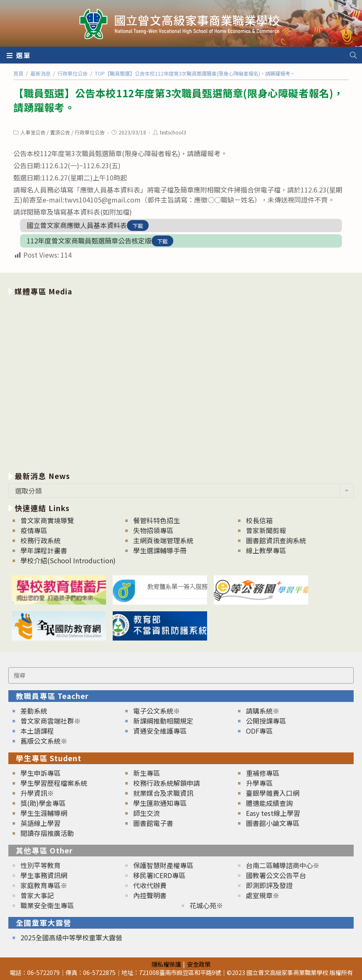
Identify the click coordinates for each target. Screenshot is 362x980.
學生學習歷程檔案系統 (54, 783)
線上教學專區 (266, 550)
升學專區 (259, 783)
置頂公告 (60, 132)
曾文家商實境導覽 (47, 520)
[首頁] (18, 73)
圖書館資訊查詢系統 (276, 540)
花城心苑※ (206, 905)
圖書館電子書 (153, 823)
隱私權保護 (166, 964)
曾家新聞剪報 (266, 530)
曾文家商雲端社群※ (51, 721)
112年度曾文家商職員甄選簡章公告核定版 (89, 241)
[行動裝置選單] (19, 55)
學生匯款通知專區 (160, 803)
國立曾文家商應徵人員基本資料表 (77, 225)
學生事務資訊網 (44, 875)
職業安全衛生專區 (47, 905)
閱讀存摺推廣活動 (47, 833)
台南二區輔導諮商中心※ (283, 865)
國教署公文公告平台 (276, 875)
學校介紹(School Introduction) (68, 560)
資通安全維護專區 (160, 731)
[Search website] (353, 55)
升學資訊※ (37, 793)
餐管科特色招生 (157, 520)
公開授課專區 (266, 721)
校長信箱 (259, 520)
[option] (181, 382)
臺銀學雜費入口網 (273, 793)
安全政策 (199, 964)
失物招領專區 (153, 530)
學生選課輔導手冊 (160, 550)
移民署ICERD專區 (159, 875)
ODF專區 (259, 731)
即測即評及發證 (269, 885)
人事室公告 (33, 132)
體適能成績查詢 (269, 803)
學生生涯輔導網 (44, 813)
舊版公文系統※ (44, 741)
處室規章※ (263, 895)
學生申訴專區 (41, 773)
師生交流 (147, 813)
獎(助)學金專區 (43, 803)
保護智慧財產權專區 (163, 865)
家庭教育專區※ (44, 885)
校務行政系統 (41, 540)
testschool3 (173, 132)
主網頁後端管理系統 (163, 540)
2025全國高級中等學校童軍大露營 (71, 937)
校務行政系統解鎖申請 (167, 783)
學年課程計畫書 (44, 550)
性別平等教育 (41, 865)
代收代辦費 (150, 885)
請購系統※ (263, 711)
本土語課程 (37, 731)
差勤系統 (34, 711)
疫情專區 (34, 530)
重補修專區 (263, 773)
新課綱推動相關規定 (163, 721)
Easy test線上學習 (273, 813)
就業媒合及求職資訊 (163, 793)
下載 (138, 226)
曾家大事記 (37, 895)
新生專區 (147, 773)
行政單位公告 (90, 132)
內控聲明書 (150, 895)
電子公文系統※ (157, 711)
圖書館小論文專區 (273, 823)
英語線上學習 (41, 823)
